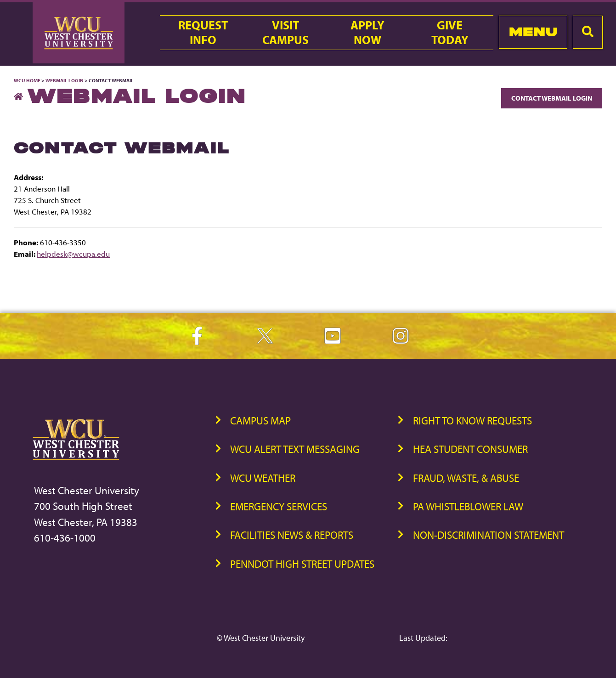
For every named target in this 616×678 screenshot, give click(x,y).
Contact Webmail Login (552, 98)
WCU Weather (263, 478)
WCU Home (27, 80)
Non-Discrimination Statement (489, 535)
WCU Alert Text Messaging (295, 449)
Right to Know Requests (472, 421)
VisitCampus (285, 33)
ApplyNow (367, 33)
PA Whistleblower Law (468, 506)
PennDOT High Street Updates (302, 564)
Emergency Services (279, 506)
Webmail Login (65, 80)
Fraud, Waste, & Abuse (466, 478)
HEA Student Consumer (470, 449)
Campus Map (260, 421)
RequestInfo (203, 33)
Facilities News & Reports (292, 535)
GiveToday (450, 33)
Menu (533, 32)
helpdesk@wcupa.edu (73, 254)
